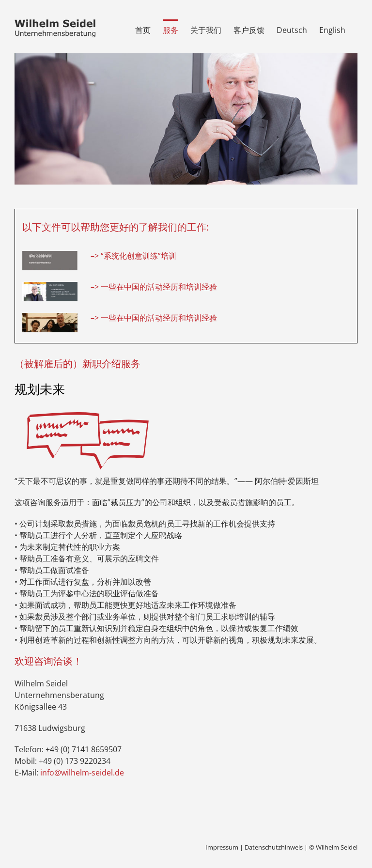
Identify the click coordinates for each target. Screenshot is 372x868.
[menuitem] (292, 29)
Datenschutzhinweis (274, 847)
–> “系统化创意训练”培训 (133, 256)
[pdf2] (50, 286)
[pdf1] (50, 255)
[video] (50, 317)
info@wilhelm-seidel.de (82, 773)
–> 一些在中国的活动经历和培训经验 (154, 287)
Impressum (222, 847)
